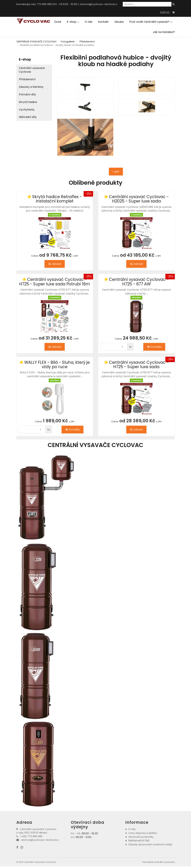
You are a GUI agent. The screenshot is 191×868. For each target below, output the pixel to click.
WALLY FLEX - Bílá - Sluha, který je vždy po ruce (57, 365)
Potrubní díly (27, 94)
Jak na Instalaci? (164, 32)
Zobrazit (55, 264)
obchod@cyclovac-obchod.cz (99, 4)
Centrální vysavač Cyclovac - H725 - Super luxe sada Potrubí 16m (55, 282)
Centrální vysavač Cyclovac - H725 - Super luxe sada (139, 365)
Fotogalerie (68, 42)
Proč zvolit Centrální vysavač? (151, 22)
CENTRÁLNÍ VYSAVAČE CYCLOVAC (36, 42)
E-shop (73, 22)
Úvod (58, 22)
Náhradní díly (28, 117)
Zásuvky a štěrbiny (31, 87)
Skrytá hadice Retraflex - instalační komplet (57, 199)
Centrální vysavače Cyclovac (32, 70)
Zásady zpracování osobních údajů (150, 844)
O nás (89, 22)
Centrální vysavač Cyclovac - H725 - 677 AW (139, 282)
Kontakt (103, 22)
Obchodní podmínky (141, 837)
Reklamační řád (139, 841)
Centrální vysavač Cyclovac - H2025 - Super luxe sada (139, 199)
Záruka (119, 22)
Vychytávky (27, 110)
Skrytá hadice (28, 102)
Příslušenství (87, 42)
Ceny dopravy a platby (143, 833)
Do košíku (154, 347)
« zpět (116, 172)
